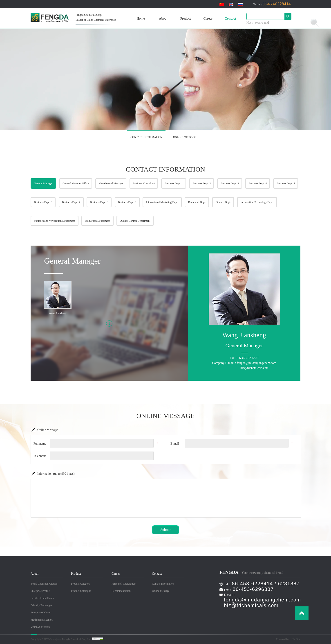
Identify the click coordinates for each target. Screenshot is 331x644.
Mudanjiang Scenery (42, 620)
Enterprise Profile (40, 591)
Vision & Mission (40, 627)
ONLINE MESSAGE (185, 137)
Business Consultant (144, 183)
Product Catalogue (81, 591)
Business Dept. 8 (99, 202)
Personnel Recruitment (124, 584)
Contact (230, 18)
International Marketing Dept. (162, 202)
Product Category (81, 584)
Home (141, 18)
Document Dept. (197, 202)
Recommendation (121, 591)
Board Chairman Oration (44, 584)
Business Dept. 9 (127, 202)
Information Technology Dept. (257, 202)
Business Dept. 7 (71, 202)
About (163, 18)
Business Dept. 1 (174, 183)
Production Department (97, 221)
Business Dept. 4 (258, 183)
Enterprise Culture (40, 612)
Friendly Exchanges (41, 605)
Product (186, 18)
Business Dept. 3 (230, 183)
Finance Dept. (223, 202)
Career (208, 18)
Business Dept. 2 (202, 183)
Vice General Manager (111, 183)
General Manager (43, 183)
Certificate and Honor (42, 598)
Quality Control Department (135, 221)
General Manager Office (76, 183)
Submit (165, 530)
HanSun (296, 639)
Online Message (161, 591)
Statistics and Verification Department (55, 221)
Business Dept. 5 (286, 183)
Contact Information (163, 584)
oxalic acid (262, 23)
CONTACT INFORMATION (146, 137)
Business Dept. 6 (43, 202)
